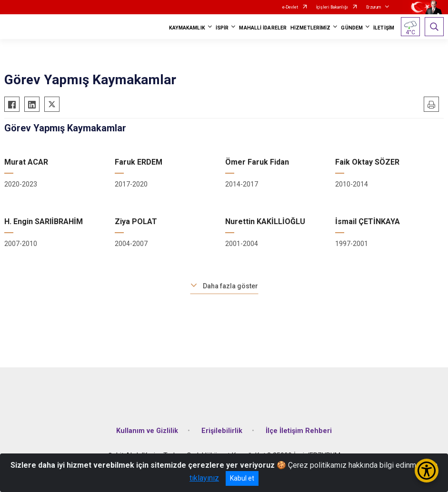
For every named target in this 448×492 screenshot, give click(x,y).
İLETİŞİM (384, 28)
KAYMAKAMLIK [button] (187, 28)
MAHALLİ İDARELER (263, 28)
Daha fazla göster (230, 286)
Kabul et (242, 478)
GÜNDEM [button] (352, 28)
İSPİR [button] (222, 28)
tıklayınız (204, 478)
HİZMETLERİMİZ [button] (310, 28)
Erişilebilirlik (222, 431)
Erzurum (373, 7)
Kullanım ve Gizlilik (147, 431)
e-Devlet (290, 7)
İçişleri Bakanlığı (332, 7)
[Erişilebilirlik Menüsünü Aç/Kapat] (427, 471)
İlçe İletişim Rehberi (299, 431)
